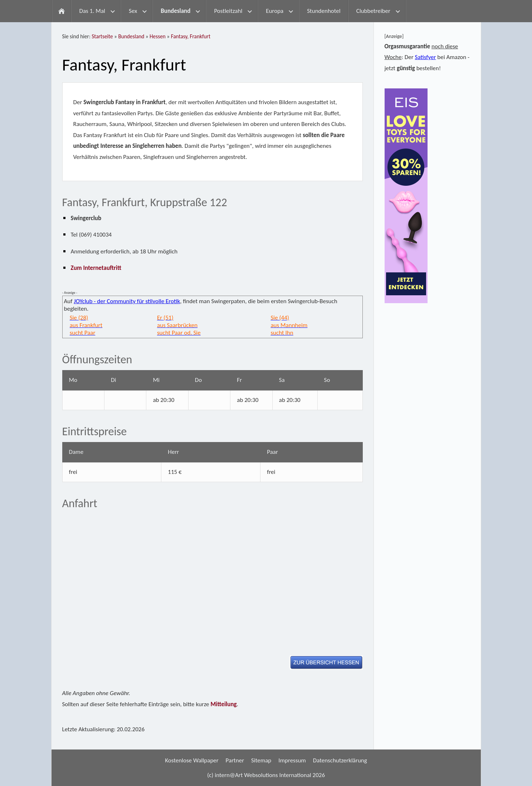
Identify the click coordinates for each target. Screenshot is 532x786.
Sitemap (261, 760)
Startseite (102, 36)
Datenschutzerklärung (340, 760)
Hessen (158, 36)
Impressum (292, 760)
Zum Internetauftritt (96, 268)
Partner (235, 760)
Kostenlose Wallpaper (192, 760)
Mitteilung (223, 704)
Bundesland (131, 36)
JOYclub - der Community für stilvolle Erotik (127, 301)
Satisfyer (426, 57)
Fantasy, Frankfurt (191, 36)
